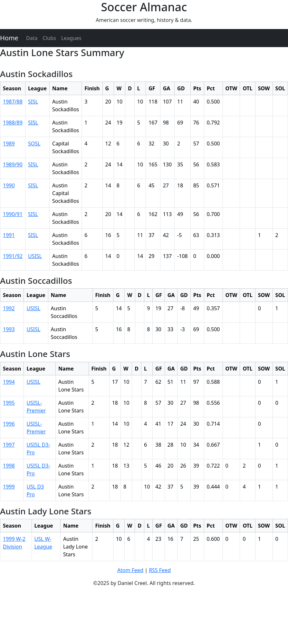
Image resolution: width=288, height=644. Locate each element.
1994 (9, 382)
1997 (9, 445)
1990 (9, 185)
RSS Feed (160, 570)
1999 (9, 487)
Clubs (49, 38)
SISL (33, 102)
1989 (9, 144)
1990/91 (13, 214)
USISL (35, 256)
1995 (9, 403)
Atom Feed (130, 570)
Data (32, 38)
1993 (9, 329)
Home (9, 38)
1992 (9, 308)
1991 (9, 235)
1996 (9, 424)
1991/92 (13, 256)
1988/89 (13, 123)
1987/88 (13, 102)
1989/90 (13, 164)
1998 (9, 466)
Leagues (71, 38)
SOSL (34, 144)
